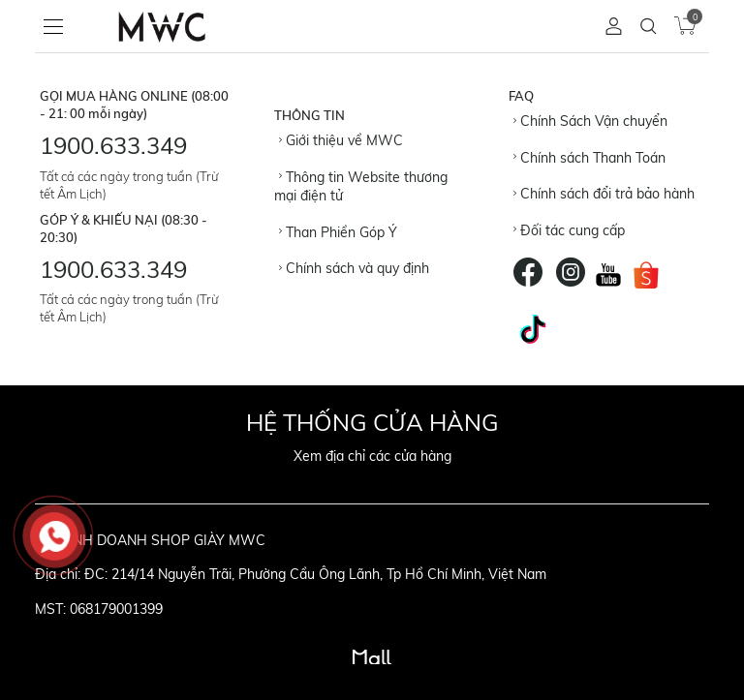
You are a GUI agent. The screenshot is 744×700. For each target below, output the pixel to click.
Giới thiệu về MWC (341, 140)
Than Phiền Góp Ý (338, 232)
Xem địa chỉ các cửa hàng (372, 456)
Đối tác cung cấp (569, 230)
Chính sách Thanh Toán (589, 158)
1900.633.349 (113, 145)
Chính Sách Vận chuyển (590, 121)
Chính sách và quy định (354, 268)
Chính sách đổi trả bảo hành (604, 194)
